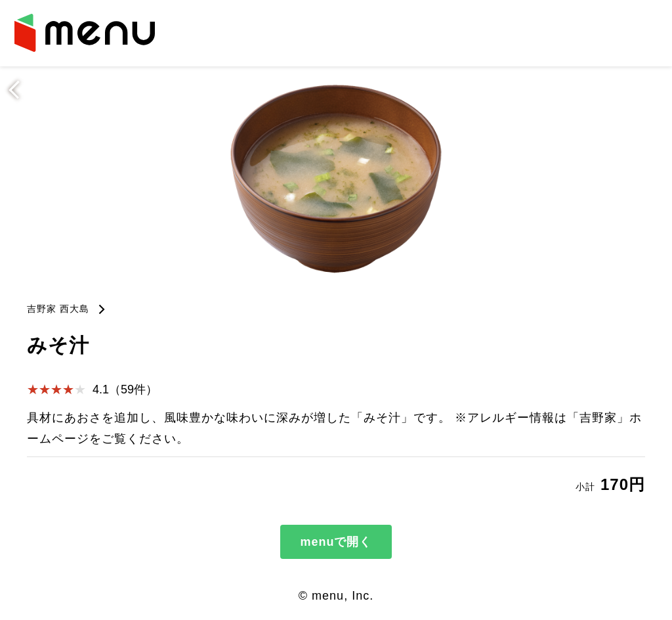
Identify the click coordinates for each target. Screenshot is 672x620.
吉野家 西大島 (58, 309)
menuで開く (336, 542)
